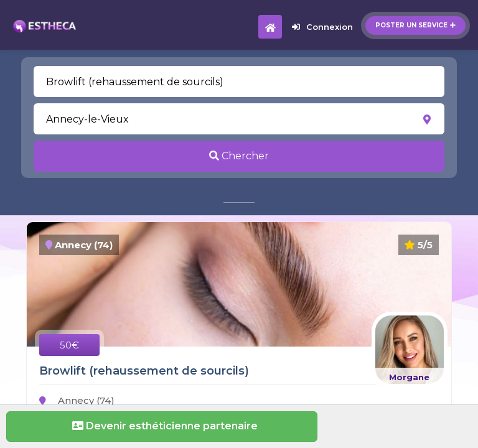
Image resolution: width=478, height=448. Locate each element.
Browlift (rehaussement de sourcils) (144, 371)
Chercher (239, 156)
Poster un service (415, 25)
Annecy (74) (77, 400)
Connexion (322, 27)
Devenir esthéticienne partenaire (162, 426)
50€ (69, 345)
